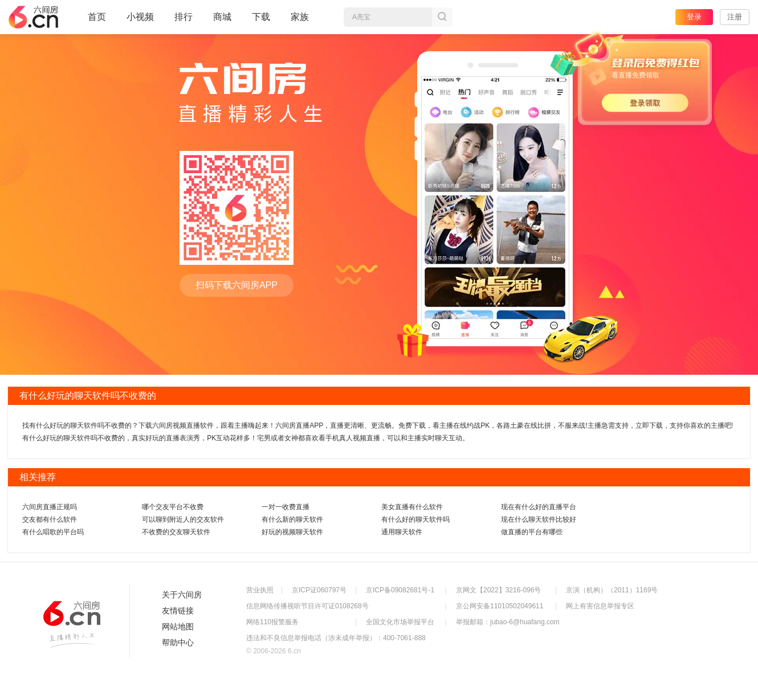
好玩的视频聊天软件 (292, 532)
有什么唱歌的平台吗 (53, 532)
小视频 (140, 22)
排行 (184, 17)
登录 (694, 17)
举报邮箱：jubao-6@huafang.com (508, 622)
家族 (300, 22)
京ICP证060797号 (319, 590)
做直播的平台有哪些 (532, 532)
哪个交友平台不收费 (173, 507)
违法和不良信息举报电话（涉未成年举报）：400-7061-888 (336, 638)
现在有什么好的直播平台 (539, 507)
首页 (97, 22)
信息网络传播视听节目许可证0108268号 (307, 606)
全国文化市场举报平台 (400, 622)
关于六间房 (182, 595)
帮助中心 (178, 642)
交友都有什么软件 (50, 519)
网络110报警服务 (272, 622)
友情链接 (178, 611)
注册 (735, 17)
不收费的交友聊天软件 (176, 532)
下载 (261, 17)
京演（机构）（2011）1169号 (612, 590)
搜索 (442, 17)
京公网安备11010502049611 (500, 606)
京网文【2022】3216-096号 (498, 590)
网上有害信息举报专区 (600, 606)
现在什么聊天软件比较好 (539, 519)
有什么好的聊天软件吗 (415, 519)
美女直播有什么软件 (412, 507)
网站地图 (178, 627)
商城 (222, 22)
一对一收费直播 (286, 507)
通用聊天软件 (402, 532)
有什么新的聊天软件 (292, 519)
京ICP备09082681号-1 (400, 590)
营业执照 (260, 590)
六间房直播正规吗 (50, 507)
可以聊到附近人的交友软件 (183, 519)
